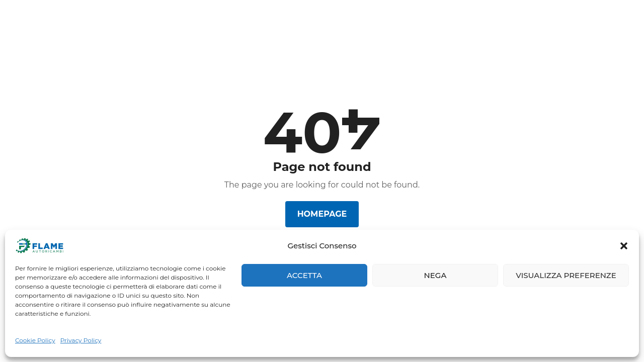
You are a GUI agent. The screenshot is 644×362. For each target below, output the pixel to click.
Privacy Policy (81, 340)
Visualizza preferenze (566, 275)
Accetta (304, 275)
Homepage (322, 214)
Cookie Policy (35, 340)
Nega (435, 275)
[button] (624, 246)
